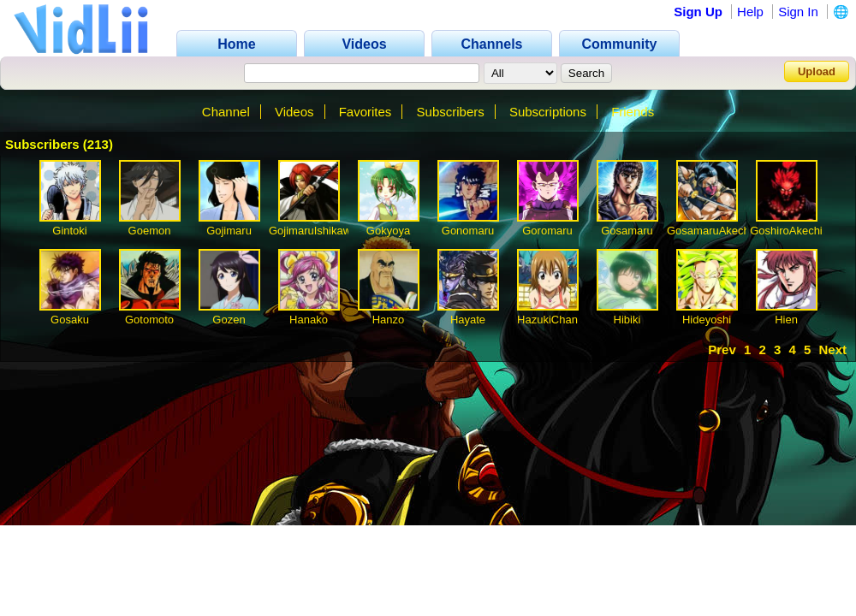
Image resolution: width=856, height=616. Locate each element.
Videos (294, 112)
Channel (226, 112)
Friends (633, 112)
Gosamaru (627, 231)
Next (832, 349)
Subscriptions (548, 112)
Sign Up (698, 12)
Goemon (150, 231)
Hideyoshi (707, 320)
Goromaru (547, 231)
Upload (817, 71)
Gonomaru (468, 231)
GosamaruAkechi (710, 231)
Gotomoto (149, 320)
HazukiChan (547, 320)
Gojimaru (229, 231)
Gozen (229, 320)
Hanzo (389, 320)
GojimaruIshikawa (313, 231)
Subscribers (451, 112)
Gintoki (69, 231)
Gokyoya (388, 231)
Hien (786, 320)
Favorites (366, 112)
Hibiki (627, 320)
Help (750, 12)
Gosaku (70, 320)
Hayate (468, 320)
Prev (722, 349)
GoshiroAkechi (786, 231)
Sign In (798, 12)
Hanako (309, 320)
